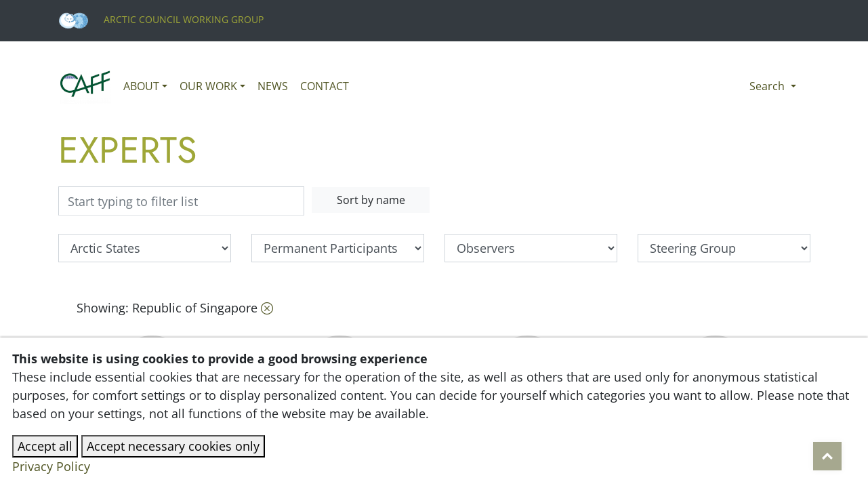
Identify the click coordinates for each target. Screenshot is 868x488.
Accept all (45, 446)
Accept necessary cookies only (173, 446)
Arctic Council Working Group (161, 19)
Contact (325, 86)
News (273, 86)
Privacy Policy (51, 466)
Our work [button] (208, 86)
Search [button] (768, 86)
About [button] (141, 86)
